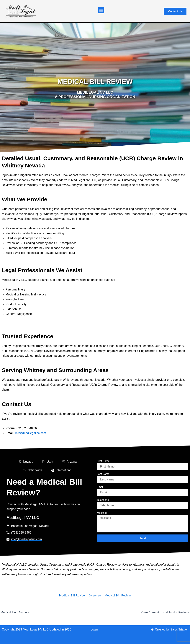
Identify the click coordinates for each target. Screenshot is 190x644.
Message (102, 513)
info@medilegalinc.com (31, 433)
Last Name (103, 474)
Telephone (103, 500)
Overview (95, 595)
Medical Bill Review (72, 595)
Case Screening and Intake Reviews (165, 612)
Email (100, 487)
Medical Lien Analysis (15, 612)
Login (94, 629)
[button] (101, 10)
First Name (103, 461)
